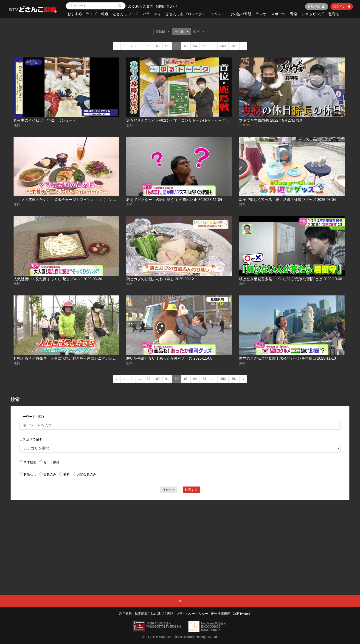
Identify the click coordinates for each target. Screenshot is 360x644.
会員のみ (50, 474)
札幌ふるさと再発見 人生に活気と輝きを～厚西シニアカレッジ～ (69, 358)
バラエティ (152, 14)
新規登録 (317, 6)
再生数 (181, 31)
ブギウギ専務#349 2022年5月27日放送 (271, 120)
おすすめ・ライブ (82, 14)
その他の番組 (240, 14)
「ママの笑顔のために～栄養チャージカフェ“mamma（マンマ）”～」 (71, 200)
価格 (199, 31)
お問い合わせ (166, 6)
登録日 (163, 31)
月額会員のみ (87, 474)
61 (167, 46)
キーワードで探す (32, 417)
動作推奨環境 (221, 614)
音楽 (294, 14)
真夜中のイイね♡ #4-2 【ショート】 (47, 120)
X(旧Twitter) (242, 614)
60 (158, 46)
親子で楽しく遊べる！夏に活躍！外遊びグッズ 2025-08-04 (287, 200)
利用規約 (126, 614)
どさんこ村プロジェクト (186, 14)
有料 (67, 474)
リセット (169, 490)
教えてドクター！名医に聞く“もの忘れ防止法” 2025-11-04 (174, 200)
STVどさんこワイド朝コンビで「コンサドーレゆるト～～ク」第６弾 (183, 120)
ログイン (342, 6)
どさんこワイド (126, 14)
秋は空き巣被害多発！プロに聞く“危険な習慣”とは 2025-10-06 (291, 279)
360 (223, 46)
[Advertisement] (180, 537)
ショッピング (313, 14)
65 (204, 46)
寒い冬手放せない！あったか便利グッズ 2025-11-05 (169, 358)
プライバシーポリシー (192, 614)
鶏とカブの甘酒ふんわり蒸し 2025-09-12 (160, 279)
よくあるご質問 (141, 6)
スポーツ (278, 14)
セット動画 (51, 462)
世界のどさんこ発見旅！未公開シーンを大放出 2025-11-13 (287, 358)
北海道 (334, 14)
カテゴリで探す (31, 439)
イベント (218, 14)
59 (149, 46)
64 (195, 46)
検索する (191, 490)
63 (186, 46)
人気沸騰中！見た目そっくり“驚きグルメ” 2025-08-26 (58, 279)
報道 (105, 14)
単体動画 (30, 462)
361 (234, 46)
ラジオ (261, 14)
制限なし (30, 474)
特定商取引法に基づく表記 (154, 614)
